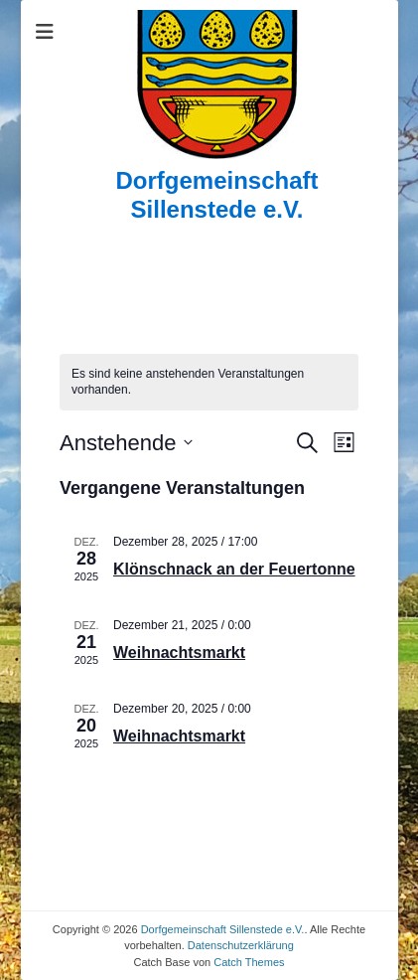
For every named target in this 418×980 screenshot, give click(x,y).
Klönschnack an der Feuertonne (234, 569)
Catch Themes (249, 962)
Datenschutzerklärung (241, 945)
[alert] (209, 382)
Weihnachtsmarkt (179, 653)
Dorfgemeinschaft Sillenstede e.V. (216, 195)
